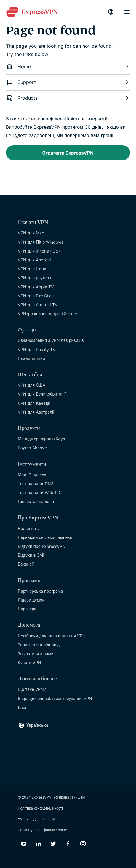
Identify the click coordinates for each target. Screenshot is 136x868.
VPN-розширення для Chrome (47, 314)
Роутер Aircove (32, 448)
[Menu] (127, 12)
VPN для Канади (34, 403)
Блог (22, 707)
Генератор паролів (36, 501)
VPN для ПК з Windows (41, 242)
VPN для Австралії (36, 412)
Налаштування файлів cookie (42, 830)
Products (68, 98)
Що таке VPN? (32, 689)
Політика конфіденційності (40, 808)
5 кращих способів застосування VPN (55, 698)
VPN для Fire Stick (36, 296)
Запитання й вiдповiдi (39, 645)
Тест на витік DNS (36, 484)
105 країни (30, 375)
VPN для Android (34, 260)
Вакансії (26, 564)
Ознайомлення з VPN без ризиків (51, 340)
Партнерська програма (40, 591)
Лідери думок (31, 600)
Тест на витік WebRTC (40, 492)
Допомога (29, 625)
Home (68, 66)
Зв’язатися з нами (36, 654)
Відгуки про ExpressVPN (42, 546)
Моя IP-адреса (32, 475)
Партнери (27, 609)
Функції (27, 330)
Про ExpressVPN (38, 518)
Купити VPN (29, 662)
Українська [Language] (37, 725)
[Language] (111, 12)
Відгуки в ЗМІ (31, 555)
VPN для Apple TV (36, 287)
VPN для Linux (32, 269)
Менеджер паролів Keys (41, 439)
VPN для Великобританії (42, 394)
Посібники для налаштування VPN (52, 636)
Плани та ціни (31, 358)
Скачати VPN (33, 222)
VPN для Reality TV (37, 349)
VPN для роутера (35, 278)
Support (68, 82)
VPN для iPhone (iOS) (39, 251)
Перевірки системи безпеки (45, 537)
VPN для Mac (31, 233)
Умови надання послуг (37, 819)
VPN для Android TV (38, 305)
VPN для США (32, 385)
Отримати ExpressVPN (68, 153)
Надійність (28, 528)
